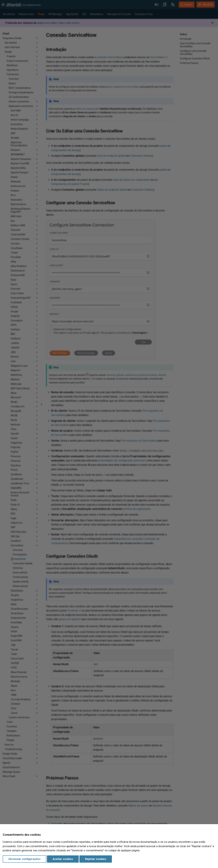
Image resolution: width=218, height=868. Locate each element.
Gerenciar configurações (24, 859)
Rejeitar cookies (96, 859)
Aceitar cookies (63, 859)
